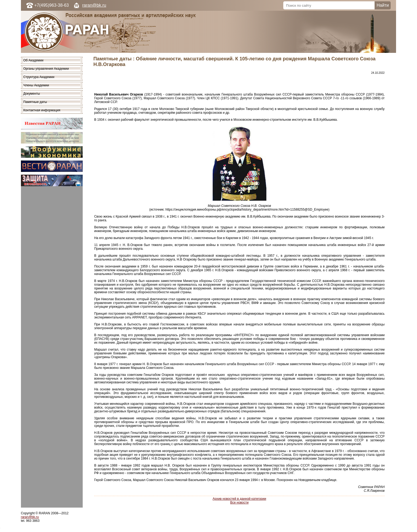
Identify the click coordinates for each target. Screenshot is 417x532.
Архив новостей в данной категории (239, 499)
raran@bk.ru (94, 5)
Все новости (239, 502)
